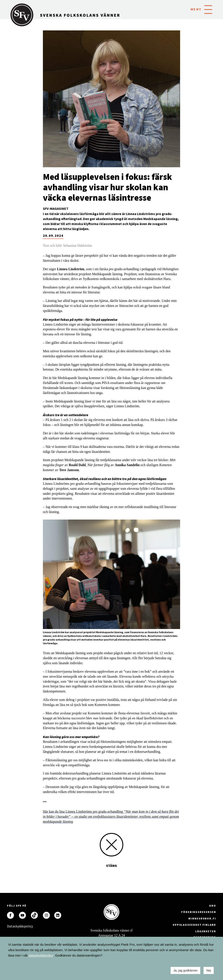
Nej (209, 970)
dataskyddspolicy (41, 955)
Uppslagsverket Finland (194, 925)
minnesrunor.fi (202, 918)
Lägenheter (206, 931)
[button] (208, 9)
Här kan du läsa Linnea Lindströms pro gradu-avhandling (111, 817)
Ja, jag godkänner (185, 970)
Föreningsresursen (199, 912)
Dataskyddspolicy (10, 926)
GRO (213, 906)
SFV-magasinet (56, 209)
